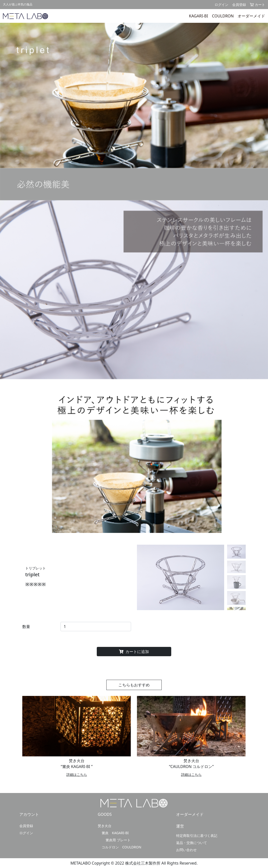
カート (257, 5)
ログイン (221, 5)
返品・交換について (192, 843)
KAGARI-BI (198, 16)
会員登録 (239, 5)
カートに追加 (134, 652)
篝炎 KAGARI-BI (115, 833)
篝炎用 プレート (118, 840)
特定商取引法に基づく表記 (197, 836)
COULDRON (223, 16)
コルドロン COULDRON (122, 847)
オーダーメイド (251, 16)
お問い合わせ (186, 850)
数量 (26, 627)
